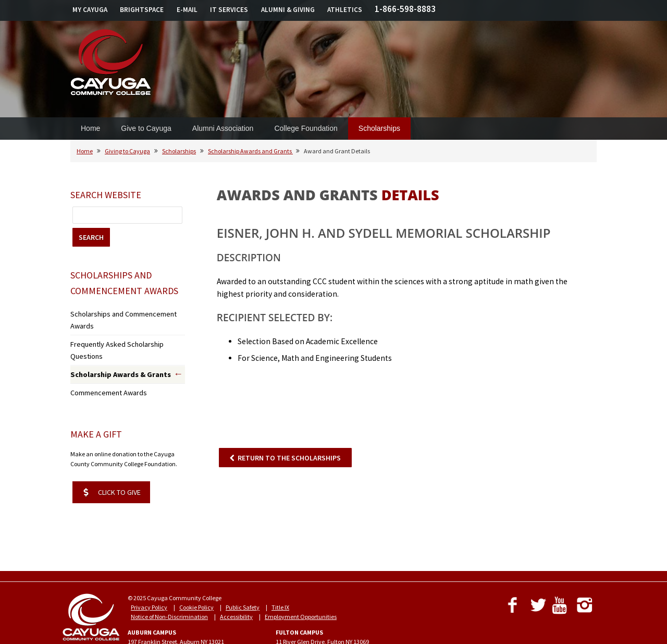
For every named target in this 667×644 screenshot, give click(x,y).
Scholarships (379, 128)
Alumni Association (223, 128)
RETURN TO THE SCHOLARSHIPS (289, 458)
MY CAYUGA (90, 10)
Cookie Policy (196, 576)
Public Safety (243, 576)
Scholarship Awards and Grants (250, 151)
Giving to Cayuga (127, 151)
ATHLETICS (345, 10)
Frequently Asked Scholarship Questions (124, 329)
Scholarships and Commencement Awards (127, 313)
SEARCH (91, 237)
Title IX (280, 576)
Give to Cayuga (146, 128)
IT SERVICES (229, 10)
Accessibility (236, 585)
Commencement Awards (104, 363)
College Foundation (306, 128)
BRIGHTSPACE (142, 10)
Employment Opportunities (301, 585)
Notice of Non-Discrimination (169, 585)
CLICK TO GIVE (112, 461)
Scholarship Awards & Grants (113, 347)
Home (90, 128)
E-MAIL (187, 10)
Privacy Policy (149, 576)
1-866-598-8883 (405, 9)
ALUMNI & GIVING (288, 10)
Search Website (106, 195)
